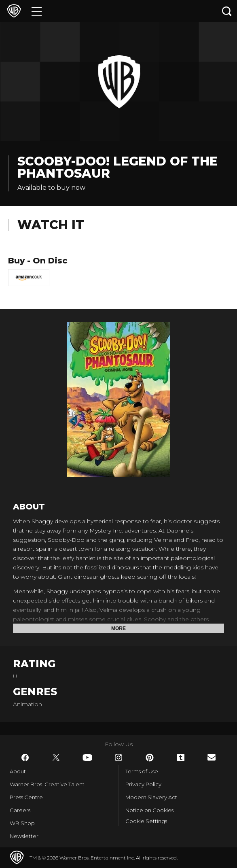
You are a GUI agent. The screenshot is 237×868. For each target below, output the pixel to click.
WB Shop (22, 823)
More (118, 628)
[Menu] (37, 11)
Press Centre (26, 797)
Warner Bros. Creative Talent (47, 784)
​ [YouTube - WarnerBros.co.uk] (87, 758)
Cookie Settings (146, 821)
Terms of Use (142, 771)
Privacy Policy (143, 784)
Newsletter (24, 836)
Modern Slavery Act (151, 797)
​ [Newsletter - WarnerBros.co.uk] (212, 757)
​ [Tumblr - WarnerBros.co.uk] (181, 758)
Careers (20, 810)
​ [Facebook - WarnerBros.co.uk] (25, 758)
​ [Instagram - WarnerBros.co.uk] (118, 758)
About (18, 771)
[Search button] (227, 11)
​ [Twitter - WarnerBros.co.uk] (56, 758)
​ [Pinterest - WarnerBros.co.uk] (150, 758)
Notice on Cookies (149, 810)
